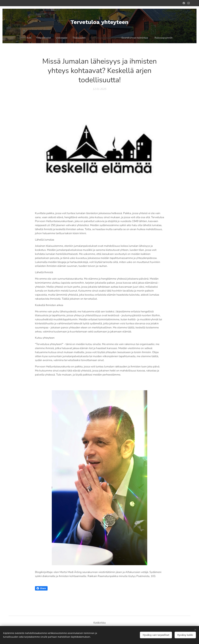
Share (41, 588)
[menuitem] (85, 38)
